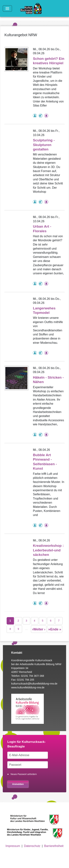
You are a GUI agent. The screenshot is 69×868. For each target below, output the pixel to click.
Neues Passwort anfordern (24, 774)
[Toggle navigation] (7, 8)
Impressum (13, 846)
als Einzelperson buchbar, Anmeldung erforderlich (35, 116)
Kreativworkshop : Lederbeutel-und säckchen (48, 550)
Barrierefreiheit (54, 846)
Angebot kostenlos (41, 116)
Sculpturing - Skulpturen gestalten (44, 145)
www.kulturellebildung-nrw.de (28, 687)
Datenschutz (32, 846)
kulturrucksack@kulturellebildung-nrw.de (34, 684)
